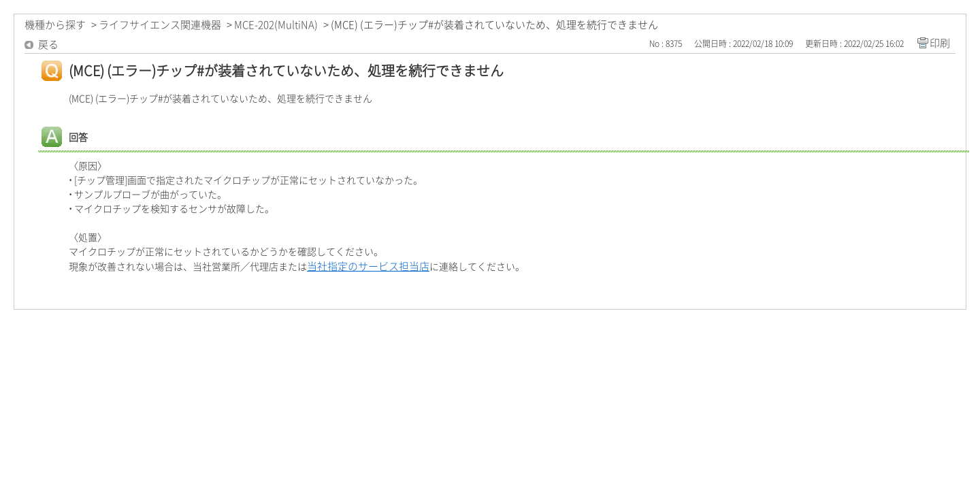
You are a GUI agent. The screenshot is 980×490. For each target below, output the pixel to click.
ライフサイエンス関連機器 (160, 25)
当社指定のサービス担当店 (368, 266)
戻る (48, 45)
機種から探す (55, 25)
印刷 (940, 43)
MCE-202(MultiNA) (276, 25)
